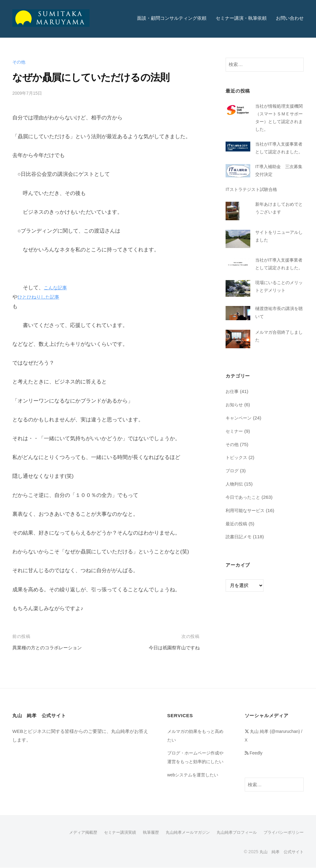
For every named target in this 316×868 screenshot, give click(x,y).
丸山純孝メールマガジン (180, 833)
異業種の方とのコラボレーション (52, 648)
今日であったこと (244, 523)
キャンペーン (239, 443)
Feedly (255, 753)
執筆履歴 (141, 833)
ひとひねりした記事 (41, 297)
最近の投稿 (237, 549)
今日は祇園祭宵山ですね (171, 648)
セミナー (235, 457)
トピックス (237, 483)
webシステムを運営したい (195, 783)
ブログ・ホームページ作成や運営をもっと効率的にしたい (195, 761)
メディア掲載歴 (69, 833)
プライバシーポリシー (282, 833)
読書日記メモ (239, 562)
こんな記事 (57, 288)
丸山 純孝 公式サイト (280, 852)
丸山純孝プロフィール (232, 833)
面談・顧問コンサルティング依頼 (172, 18)
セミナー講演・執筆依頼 (241, 18)
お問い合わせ (290, 18)
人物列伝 (235, 509)
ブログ (233, 496)
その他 (19, 62)
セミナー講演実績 (108, 833)
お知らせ (235, 430)
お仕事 (233, 417)
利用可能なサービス (246, 536)
